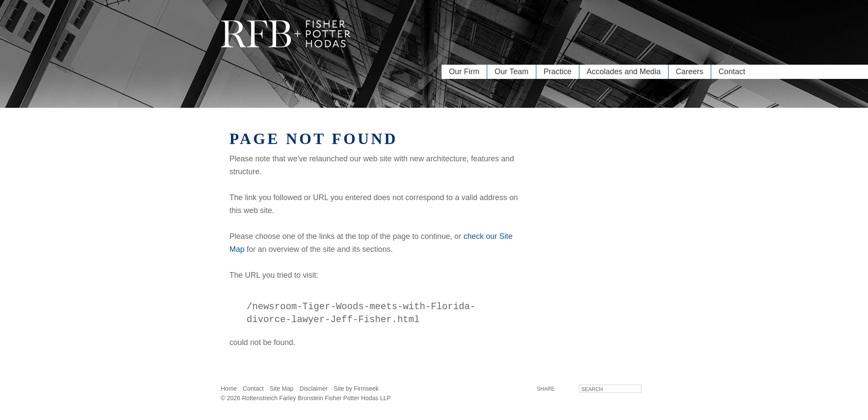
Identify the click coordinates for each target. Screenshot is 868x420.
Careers (690, 72)
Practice (558, 72)
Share (546, 391)
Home (229, 390)
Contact (732, 72)
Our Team (512, 72)
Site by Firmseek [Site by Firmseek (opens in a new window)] (356, 390)
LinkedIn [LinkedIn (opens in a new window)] (566, 390)
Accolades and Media (624, 72)
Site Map (282, 390)
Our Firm (464, 72)
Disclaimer (313, 390)
